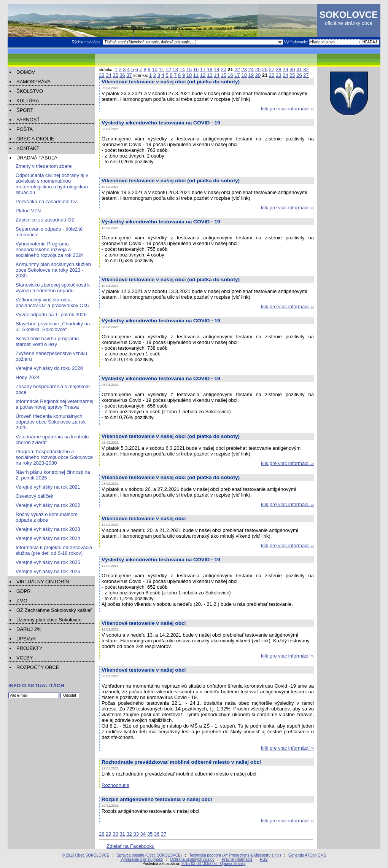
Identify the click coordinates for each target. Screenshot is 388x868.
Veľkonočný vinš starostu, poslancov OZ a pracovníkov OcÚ (52, 303)
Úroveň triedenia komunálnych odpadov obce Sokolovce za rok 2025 (51, 422)
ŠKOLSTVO (30, 91)
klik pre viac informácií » (287, 109)
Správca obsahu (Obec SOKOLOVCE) (149, 855)
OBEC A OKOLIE (35, 139)
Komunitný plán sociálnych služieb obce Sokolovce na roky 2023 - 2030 (53, 270)
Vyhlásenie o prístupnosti (141, 859)
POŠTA (25, 129)
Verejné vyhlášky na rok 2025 (48, 562)
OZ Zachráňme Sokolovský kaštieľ (54, 610)
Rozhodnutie (115, 785)
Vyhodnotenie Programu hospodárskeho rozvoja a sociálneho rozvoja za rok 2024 (50, 249)
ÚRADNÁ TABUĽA (37, 158)
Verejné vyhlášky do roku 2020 (49, 368)
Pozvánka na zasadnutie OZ (47, 201)
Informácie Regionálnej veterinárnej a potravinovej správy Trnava (55, 404)
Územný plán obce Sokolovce (49, 620)
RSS (264, 859)
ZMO (22, 601)
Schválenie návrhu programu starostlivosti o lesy (47, 341)
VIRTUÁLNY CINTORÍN (43, 582)
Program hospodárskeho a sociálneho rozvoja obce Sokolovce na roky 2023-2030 (54, 457)
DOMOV (26, 72)
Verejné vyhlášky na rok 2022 (48, 505)
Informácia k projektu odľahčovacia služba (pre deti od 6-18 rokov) (54, 550)
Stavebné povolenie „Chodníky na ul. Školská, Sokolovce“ (53, 326)
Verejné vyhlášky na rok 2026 (48, 571)
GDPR (24, 591)
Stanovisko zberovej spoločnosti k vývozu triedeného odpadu (53, 288)
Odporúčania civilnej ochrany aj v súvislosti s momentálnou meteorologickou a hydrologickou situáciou (52, 184)
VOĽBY (25, 658)
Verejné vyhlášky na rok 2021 (48, 487)
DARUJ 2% (29, 629)
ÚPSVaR (26, 639)
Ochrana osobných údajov (192, 859)
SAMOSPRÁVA (33, 82)
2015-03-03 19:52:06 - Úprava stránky (214, 864)
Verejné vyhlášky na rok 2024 (48, 538)
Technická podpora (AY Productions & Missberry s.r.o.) (235, 855)
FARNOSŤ (28, 120)
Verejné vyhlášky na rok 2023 (48, 529)
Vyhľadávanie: (297, 42)
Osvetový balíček (34, 496)
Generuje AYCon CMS (307, 855)
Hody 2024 (28, 377)
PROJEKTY (29, 648)
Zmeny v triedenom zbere (44, 166)
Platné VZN (28, 211)
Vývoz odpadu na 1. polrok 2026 (51, 315)
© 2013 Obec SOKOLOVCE (86, 855)
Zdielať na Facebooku (130, 846)
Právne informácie (237, 859)
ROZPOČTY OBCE (38, 667)
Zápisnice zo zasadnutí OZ (45, 220)
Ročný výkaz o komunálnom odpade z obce (47, 517)
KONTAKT (28, 148)
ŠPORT (25, 110)
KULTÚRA (28, 101)
